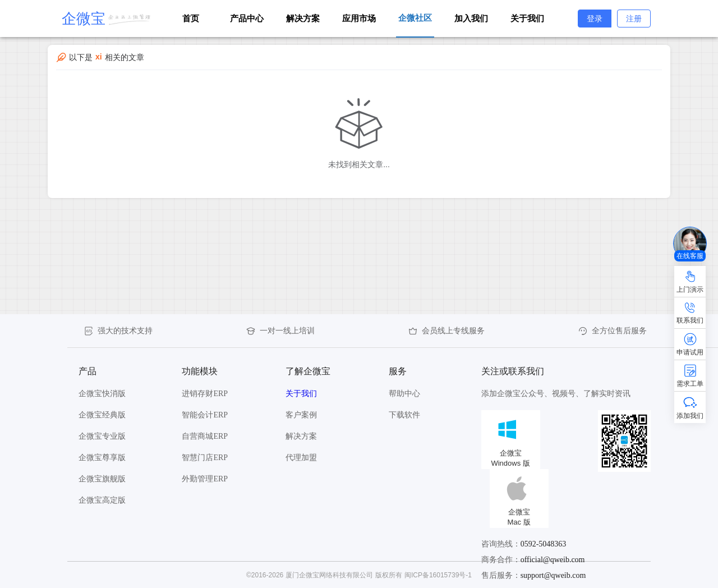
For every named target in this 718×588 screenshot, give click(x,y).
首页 (191, 18)
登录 (595, 19)
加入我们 (471, 18)
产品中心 (247, 18)
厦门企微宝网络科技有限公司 (329, 575)
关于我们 (527, 18)
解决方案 (303, 18)
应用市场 (359, 18)
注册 (634, 19)
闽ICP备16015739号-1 (438, 575)
